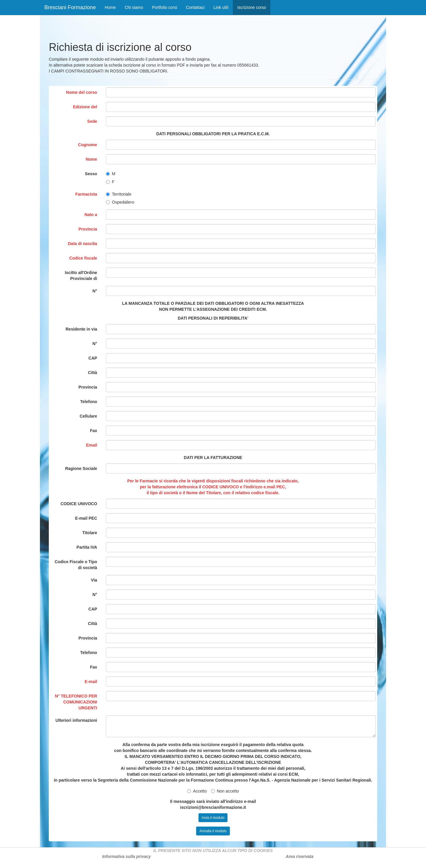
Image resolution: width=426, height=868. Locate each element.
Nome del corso (82, 92)
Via (94, 580)
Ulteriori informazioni (76, 720)
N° (95, 291)
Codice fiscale (83, 258)
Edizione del (85, 107)
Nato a (91, 215)
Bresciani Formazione (70, 7)
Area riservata (300, 856)
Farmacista (86, 194)
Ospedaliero (120, 202)
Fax (93, 431)
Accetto (197, 791)
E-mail (91, 682)
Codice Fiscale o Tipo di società (76, 565)
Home (110, 7)
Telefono (89, 402)
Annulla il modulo (213, 831)
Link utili (221, 7)
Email (92, 445)
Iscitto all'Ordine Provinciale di (81, 276)
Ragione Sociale (81, 468)
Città (92, 373)
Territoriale (118, 194)
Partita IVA (87, 547)
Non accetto (225, 791)
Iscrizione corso (254, 7)
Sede (92, 121)
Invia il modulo (213, 818)
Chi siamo (134, 7)
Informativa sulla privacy (126, 856)
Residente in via (82, 329)
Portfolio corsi (165, 7)
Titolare (90, 533)
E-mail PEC (86, 518)
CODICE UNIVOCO (79, 504)
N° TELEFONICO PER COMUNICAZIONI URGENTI (76, 702)
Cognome (88, 145)
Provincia (88, 229)
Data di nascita (83, 244)
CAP (93, 358)
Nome (91, 159)
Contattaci (195, 7)
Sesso (91, 174)
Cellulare (88, 416)
